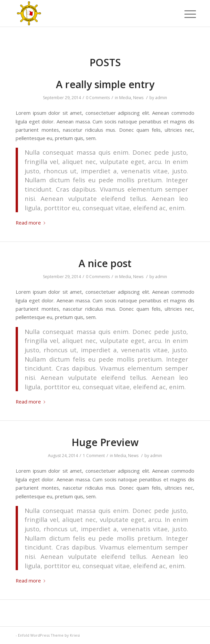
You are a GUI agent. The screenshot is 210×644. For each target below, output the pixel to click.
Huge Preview (105, 442)
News (138, 98)
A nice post (105, 263)
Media (125, 98)
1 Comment (94, 456)
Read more (32, 223)
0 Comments (98, 98)
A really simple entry (105, 84)
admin (161, 98)
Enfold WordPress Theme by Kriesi (49, 635)
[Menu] (185, 14)
